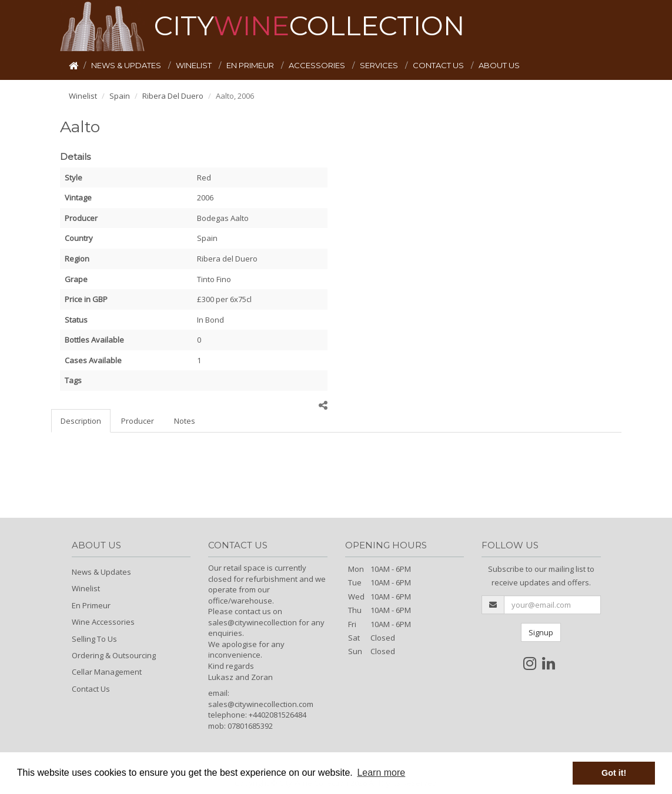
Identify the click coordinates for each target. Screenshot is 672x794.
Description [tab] (81, 421)
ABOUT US (499, 65)
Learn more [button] (381, 773)
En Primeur (91, 605)
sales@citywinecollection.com (261, 704)
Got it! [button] (614, 773)
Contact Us (91, 689)
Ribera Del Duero (173, 96)
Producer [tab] (138, 421)
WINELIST (195, 65)
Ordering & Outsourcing (114, 655)
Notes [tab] (185, 421)
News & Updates (101, 572)
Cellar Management (107, 672)
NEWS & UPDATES (127, 65)
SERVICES (380, 65)
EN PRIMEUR (251, 65)
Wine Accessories (103, 622)
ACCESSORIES (318, 65)
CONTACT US (439, 65)
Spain (120, 96)
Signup (541, 632)
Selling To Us (94, 639)
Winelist (83, 96)
